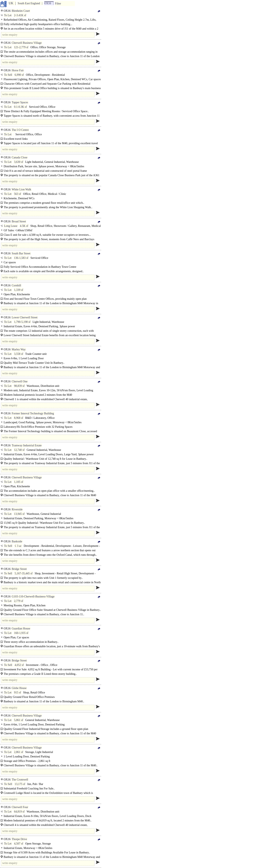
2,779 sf (19, 601)
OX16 (48, 3)
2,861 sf (19, 752)
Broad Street (19, 221)
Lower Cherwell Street (25, 317)
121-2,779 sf (21, 47)
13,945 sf (19, 514)
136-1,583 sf (21, 258)
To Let (8, 15)
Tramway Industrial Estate (27, 445)
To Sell (8, 75)
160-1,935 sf (21, 633)
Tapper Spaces (20, 102)
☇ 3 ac (18, 546)
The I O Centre (20, 130)
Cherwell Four (20, 807)
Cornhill (16, 285)
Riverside (17, 509)
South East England (29, 3)
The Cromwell (20, 780)
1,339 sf (19, 290)
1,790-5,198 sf (22, 322)
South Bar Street (21, 253)
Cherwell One (20, 381)
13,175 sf (20, 784)
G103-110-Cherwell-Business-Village (33, 597)
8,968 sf (19, 418)
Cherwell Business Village (27, 43)
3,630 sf (19, 162)
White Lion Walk (22, 189)
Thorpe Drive (19, 839)
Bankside (17, 541)
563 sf (17, 194)
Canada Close (20, 157)
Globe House (19, 688)
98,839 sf (19, 386)
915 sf (17, 693)
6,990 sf (19, 75)
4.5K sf (24, 226)
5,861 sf (19, 720)
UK (11, 3)
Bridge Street (19, 569)
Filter (58, 4)
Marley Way (19, 349)
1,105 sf (19, 482)
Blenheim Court (21, 11)
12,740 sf (19, 450)
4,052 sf (19, 665)
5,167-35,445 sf (23, 573)
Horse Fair (18, 70)
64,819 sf (19, 812)
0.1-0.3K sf (20, 107)
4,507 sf (19, 844)
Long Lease (11, 226)
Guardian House (21, 629)
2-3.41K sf (20, 15)
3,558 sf (19, 354)
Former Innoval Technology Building (33, 413)
